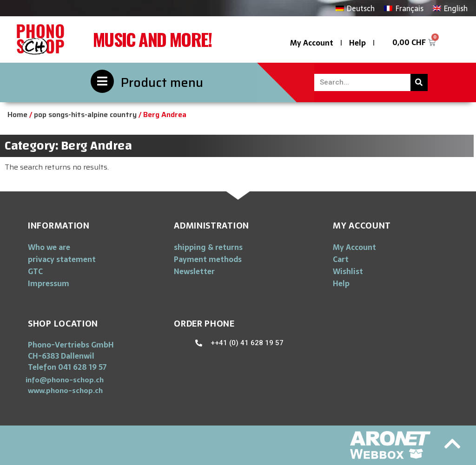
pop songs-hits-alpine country (85, 115)
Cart (341, 259)
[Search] (419, 82)
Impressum (49, 283)
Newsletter (194, 271)
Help (357, 43)
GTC (35, 271)
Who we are (49, 247)
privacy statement (62, 259)
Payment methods (208, 259)
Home (17, 115)
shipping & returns (208, 247)
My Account (312, 43)
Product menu (162, 82)
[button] (65, 380)
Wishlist (348, 271)
